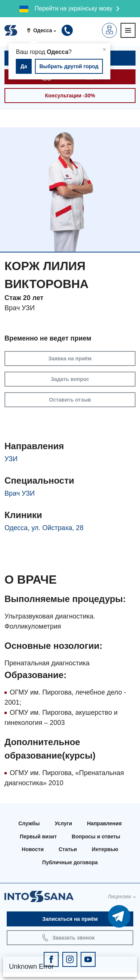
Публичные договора (70, 862)
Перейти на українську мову (74, 8)
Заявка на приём (70, 359)
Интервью (105, 849)
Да (24, 66)
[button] (44, 30)
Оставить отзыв (70, 400)
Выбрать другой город (69, 66)
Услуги (63, 823)
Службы (29, 823)
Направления (104, 823)
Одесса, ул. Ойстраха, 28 (44, 528)
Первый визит (38, 837)
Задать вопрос (70, 379)
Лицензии (119, 896)
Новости (33, 849)
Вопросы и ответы (96, 837)
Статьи (68, 849)
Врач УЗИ (20, 493)
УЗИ (11, 459)
